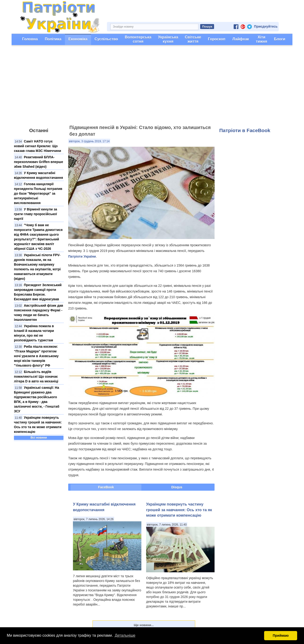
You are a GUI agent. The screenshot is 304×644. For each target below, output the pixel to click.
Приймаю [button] (281, 636)
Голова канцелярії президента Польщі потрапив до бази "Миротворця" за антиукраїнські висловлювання (38, 193)
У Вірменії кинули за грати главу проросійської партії (36, 214)
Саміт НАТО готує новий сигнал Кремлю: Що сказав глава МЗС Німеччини (38, 146)
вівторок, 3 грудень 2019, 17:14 (89, 141)
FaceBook (106, 487)
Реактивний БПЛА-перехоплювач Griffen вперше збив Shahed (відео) (38, 162)
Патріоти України (82, 256)
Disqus (177, 487)
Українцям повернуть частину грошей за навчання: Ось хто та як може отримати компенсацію (179, 510)
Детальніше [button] (125, 635)
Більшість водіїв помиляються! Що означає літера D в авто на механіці (36, 376)
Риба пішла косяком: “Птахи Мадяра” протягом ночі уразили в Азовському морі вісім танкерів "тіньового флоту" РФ (36, 356)
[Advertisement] (152, 88)
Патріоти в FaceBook (245, 130)
